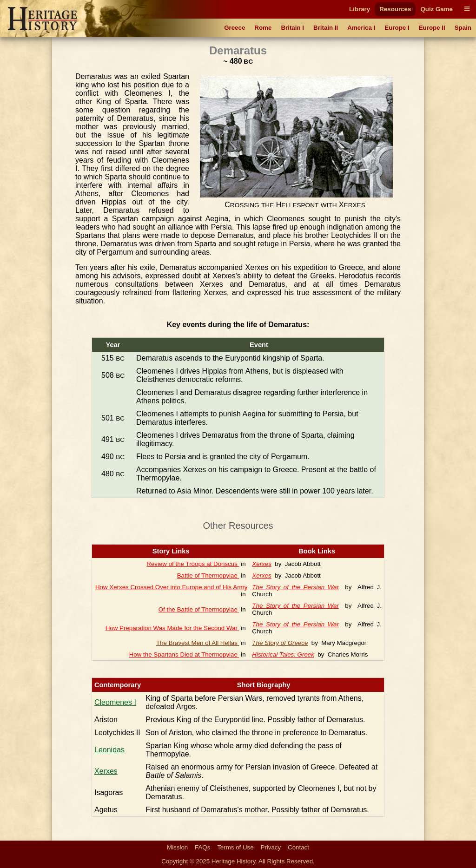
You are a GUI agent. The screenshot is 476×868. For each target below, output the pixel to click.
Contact (298, 847)
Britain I (292, 28)
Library (360, 9)
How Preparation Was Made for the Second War (172, 628)
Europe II (432, 28)
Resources (395, 9)
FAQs (202, 847)
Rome (263, 28)
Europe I (397, 28)
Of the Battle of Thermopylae (199, 609)
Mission (177, 847)
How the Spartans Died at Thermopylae (184, 654)
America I (361, 28)
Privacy (271, 847)
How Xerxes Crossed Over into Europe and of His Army (171, 587)
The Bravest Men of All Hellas (198, 643)
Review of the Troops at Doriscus (193, 564)
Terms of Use (235, 847)
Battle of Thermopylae (208, 575)
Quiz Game (436, 9)
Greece (235, 28)
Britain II (326, 28)
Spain (463, 28)
